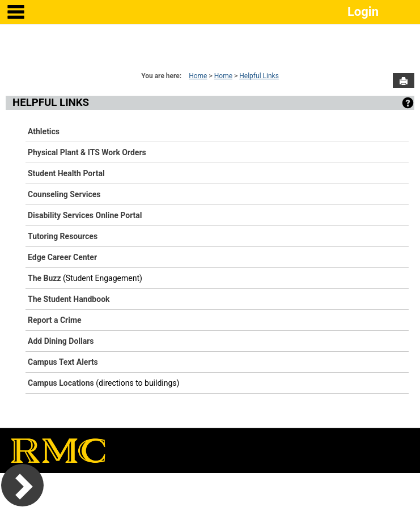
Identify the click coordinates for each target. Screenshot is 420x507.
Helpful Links (259, 76)
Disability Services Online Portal (85, 215)
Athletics (44, 131)
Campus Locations (61, 383)
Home (198, 76)
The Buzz (44, 278)
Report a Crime (55, 320)
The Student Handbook (69, 299)
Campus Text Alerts (63, 362)
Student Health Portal (66, 173)
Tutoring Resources (63, 236)
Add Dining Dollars (61, 341)
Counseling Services (64, 194)
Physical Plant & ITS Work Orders (87, 152)
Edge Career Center (62, 257)
